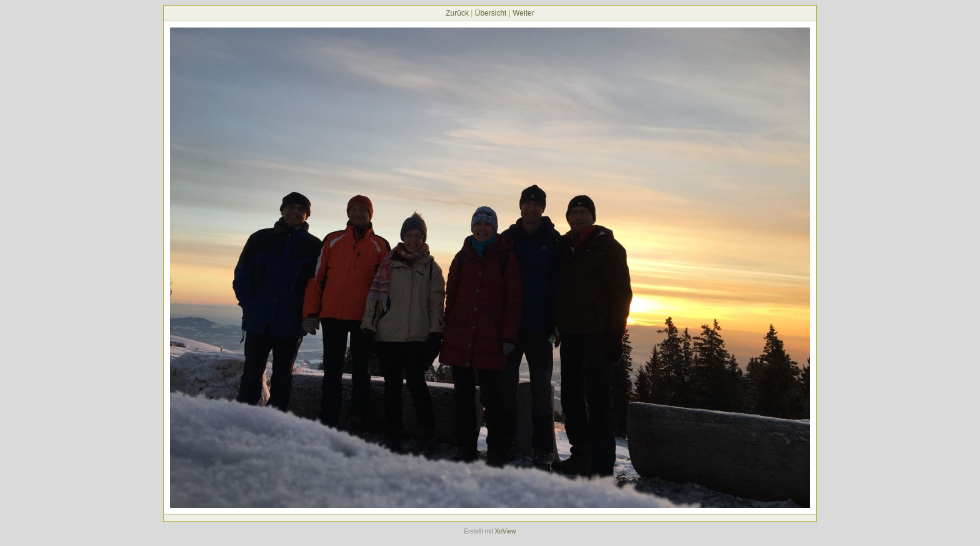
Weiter (523, 13)
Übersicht (491, 13)
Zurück (457, 13)
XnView (506, 531)
